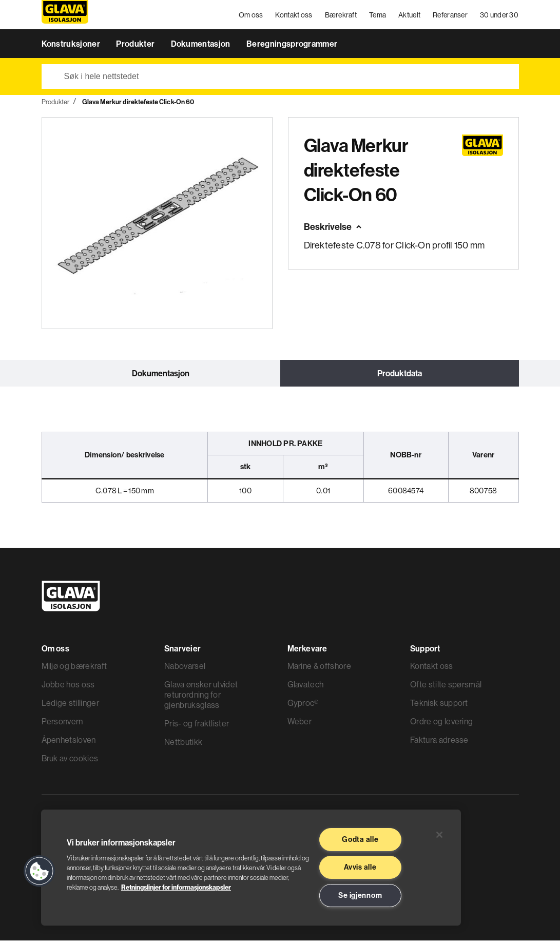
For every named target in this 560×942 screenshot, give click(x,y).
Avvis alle (360, 867)
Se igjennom (360, 895)
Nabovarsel (185, 667)
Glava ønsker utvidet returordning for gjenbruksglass (201, 696)
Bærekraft (341, 15)
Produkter (136, 45)
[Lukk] (439, 835)
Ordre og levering (441, 723)
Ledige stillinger (70, 704)
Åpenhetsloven (69, 741)
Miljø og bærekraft (74, 667)
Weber (300, 723)
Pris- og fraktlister (197, 725)
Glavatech (306, 686)
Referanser (451, 15)
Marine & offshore (319, 667)
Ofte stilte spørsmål (446, 686)
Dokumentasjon (201, 45)
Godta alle (360, 839)
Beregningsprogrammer (292, 45)
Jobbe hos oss (68, 686)
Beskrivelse (328, 228)
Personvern (62, 723)
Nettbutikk (183, 743)
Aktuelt (410, 15)
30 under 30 (499, 15)
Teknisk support (439, 704)
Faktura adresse (439, 741)
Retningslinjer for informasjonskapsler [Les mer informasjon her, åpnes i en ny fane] (176, 887)
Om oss (251, 15)
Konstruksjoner (72, 45)
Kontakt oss (294, 15)
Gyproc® (303, 704)
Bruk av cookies (70, 760)
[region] (251, 868)
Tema (378, 15)
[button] (40, 871)
